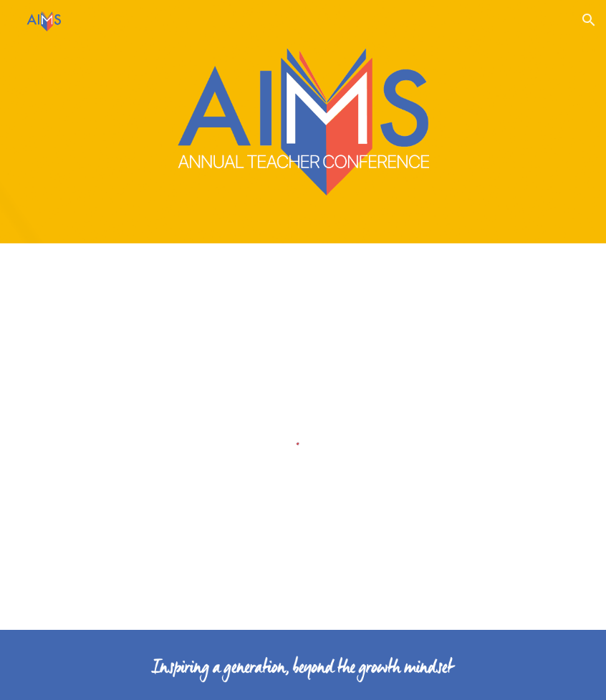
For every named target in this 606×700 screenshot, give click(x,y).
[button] (589, 20)
